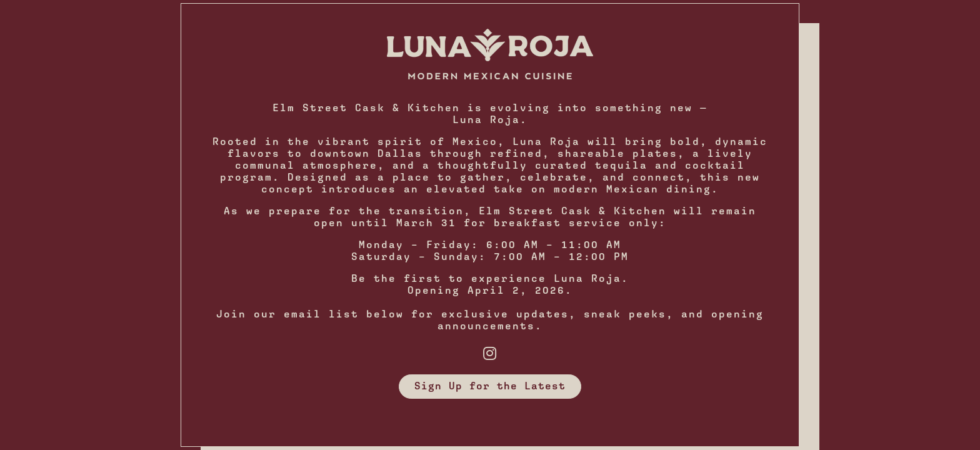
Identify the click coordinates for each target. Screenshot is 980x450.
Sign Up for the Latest (490, 386)
